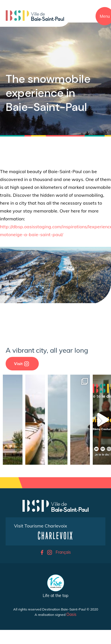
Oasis (71, 614)
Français (63, 552)
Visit (21, 364)
